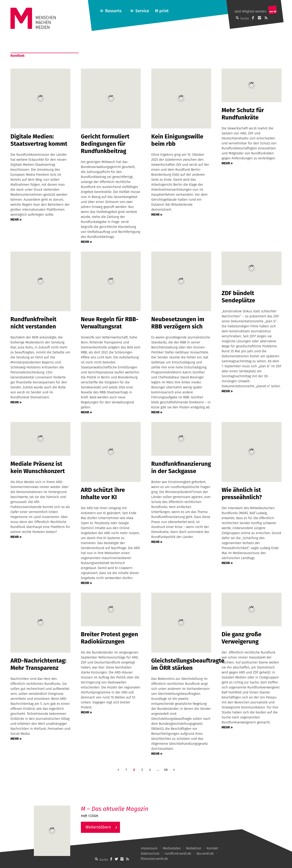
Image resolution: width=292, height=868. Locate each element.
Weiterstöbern (98, 827)
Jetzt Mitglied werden (250, 11)
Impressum (149, 848)
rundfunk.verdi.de (178, 853)
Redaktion (194, 848)
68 (166, 770)
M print (162, 11)
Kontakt (212, 848)
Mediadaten (172, 848)
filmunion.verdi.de (154, 859)
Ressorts (113, 11)
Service (142, 11)
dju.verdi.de (205, 853)
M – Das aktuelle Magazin (115, 809)
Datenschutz (150, 853)
